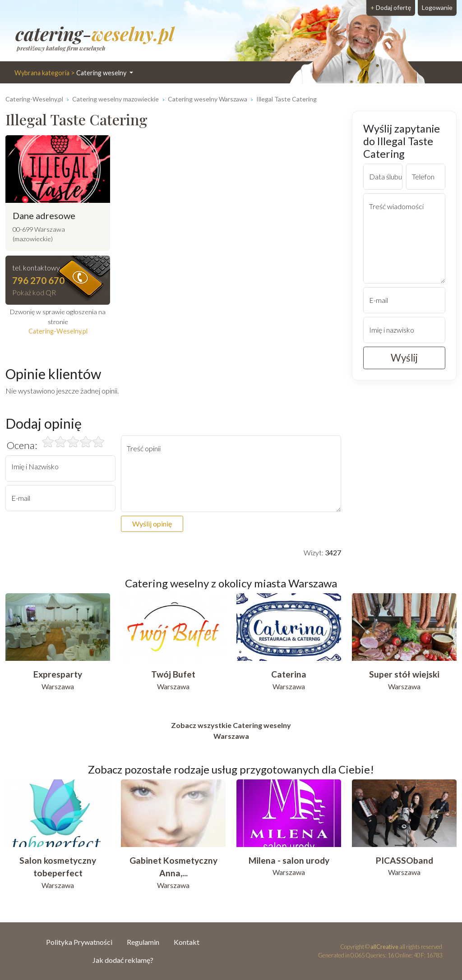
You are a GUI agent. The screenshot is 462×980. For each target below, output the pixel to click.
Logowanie (437, 7)
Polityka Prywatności (79, 942)
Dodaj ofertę (391, 7)
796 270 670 (38, 280)
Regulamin (143, 942)
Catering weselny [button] (71, 73)
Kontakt (187, 942)
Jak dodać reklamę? (123, 960)
